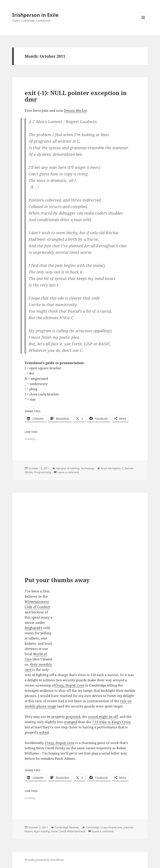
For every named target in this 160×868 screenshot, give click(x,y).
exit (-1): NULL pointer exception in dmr (76, 96)
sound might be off (103, 717)
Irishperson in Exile (35, 15)
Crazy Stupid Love (111, 827)
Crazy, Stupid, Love (70, 685)
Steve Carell (58, 831)
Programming (42, 472)
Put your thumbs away (57, 580)
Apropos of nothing (68, 468)
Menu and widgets (143, 22)
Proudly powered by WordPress (44, 860)
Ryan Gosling (42, 831)
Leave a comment (68, 472)
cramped (71, 722)
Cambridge (61, 827)
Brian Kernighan (111, 468)
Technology (87, 468)
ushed (44, 732)
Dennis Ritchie (75, 110)
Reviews (74, 827)
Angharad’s (34, 628)
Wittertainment (76, 831)
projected (73, 717)
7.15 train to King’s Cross (111, 722)
